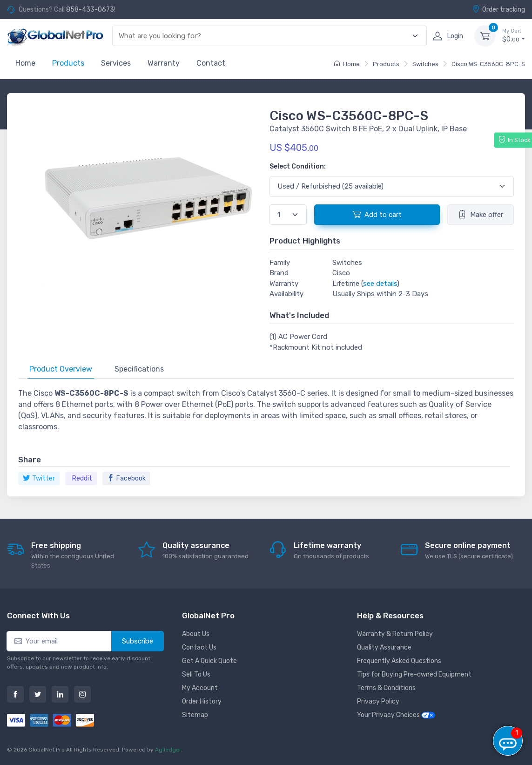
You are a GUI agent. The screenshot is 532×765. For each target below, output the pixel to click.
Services (116, 63)
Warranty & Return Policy (395, 634)
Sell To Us (196, 674)
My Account (200, 688)
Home (25, 63)
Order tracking (498, 9)
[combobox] (264, 36)
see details (380, 284)
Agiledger (168, 750)
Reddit (82, 478)
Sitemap (195, 715)
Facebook (126, 478)
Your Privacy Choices (396, 715)
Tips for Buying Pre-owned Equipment (414, 674)
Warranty (164, 63)
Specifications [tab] (139, 369)
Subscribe (138, 641)
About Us (196, 634)
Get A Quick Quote (209, 661)
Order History (202, 701)
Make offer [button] (481, 214)
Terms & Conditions (386, 688)
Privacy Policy (378, 701)
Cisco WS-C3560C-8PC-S (488, 64)
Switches (425, 64)
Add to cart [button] (377, 214)
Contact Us (199, 647)
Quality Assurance (384, 647)
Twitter (39, 478)
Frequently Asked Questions (399, 661)
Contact (211, 63)
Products (68, 63)
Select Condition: (298, 166)
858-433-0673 (90, 10)
